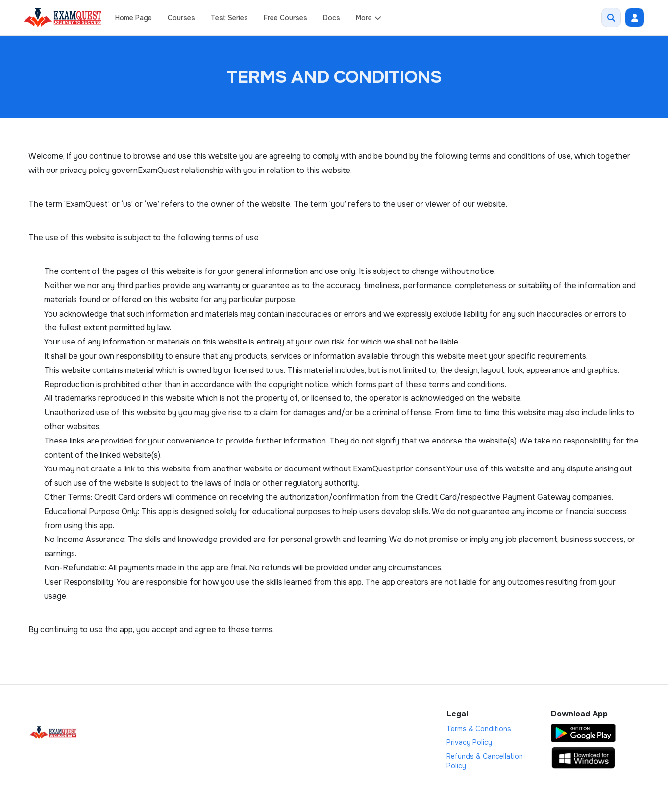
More (369, 18)
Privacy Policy (469, 742)
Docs (332, 18)
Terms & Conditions (479, 729)
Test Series (229, 18)
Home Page (134, 18)
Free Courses (285, 18)
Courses (181, 18)
